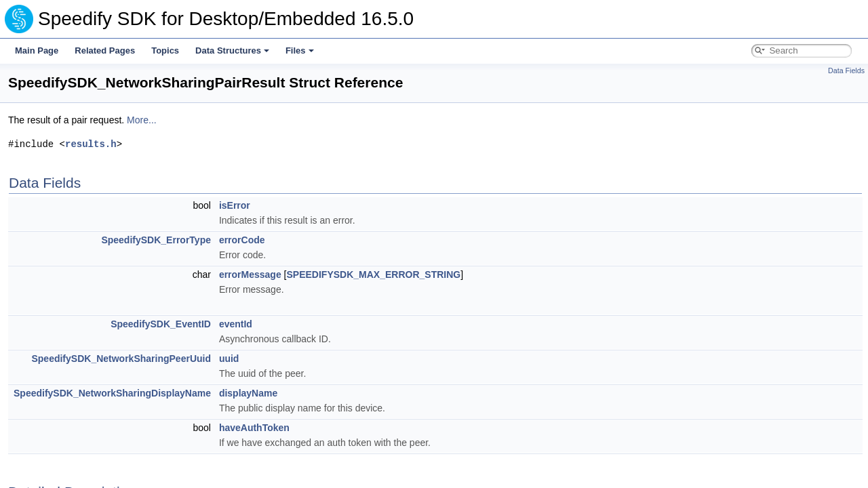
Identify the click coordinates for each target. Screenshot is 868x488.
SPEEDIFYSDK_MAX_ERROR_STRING (373, 274)
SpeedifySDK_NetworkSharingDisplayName (112, 393)
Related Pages (105, 50)
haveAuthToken (254, 428)
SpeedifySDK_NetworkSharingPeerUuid (121, 359)
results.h (91, 144)
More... (142, 120)
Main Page (37, 50)
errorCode (242, 240)
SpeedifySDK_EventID (161, 324)
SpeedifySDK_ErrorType (156, 240)
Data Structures (232, 50)
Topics (165, 50)
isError (235, 205)
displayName (248, 393)
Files (300, 50)
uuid (229, 359)
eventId (236, 324)
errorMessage (250, 274)
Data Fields (846, 70)
